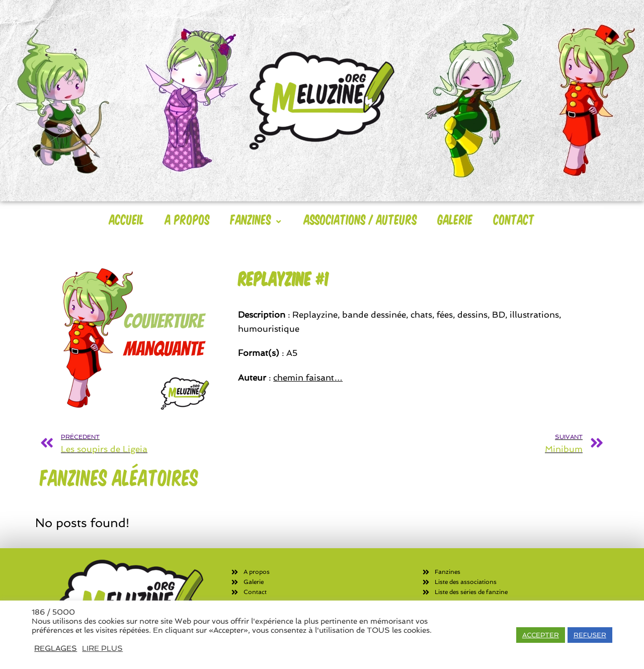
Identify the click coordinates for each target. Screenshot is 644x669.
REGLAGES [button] (56, 648)
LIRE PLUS (102, 648)
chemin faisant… (308, 378)
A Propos (187, 219)
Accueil (127, 219)
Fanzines (257, 219)
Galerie (455, 219)
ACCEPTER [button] (541, 635)
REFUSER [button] (590, 635)
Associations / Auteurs (360, 219)
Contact (514, 219)
